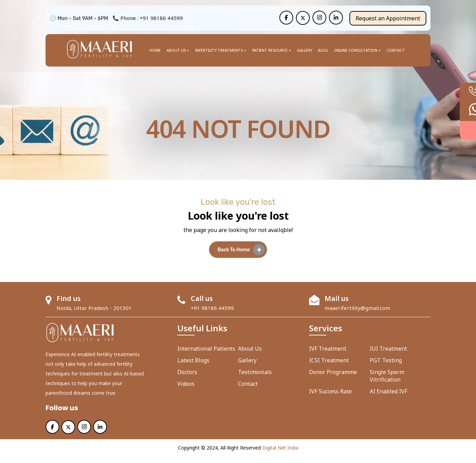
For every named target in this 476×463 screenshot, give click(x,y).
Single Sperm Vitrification (387, 383)
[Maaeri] (286, 18)
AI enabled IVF (389, 398)
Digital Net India (280, 455)
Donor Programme (333, 379)
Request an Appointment (388, 18)
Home (155, 50)
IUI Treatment (388, 355)
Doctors (187, 379)
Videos (186, 391)
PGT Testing (386, 367)
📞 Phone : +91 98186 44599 (148, 18)
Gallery (305, 50)
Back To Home (241, 256)
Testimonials (255, 379)
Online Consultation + (357, 50)
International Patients (206, 355)
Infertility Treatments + (221, 50)
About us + (178, 50)
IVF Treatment (328, 355)
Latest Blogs (193, 367)
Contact (396, 50)
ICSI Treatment (329, 367)
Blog (323, 50)
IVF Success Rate (330, 398)
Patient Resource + (272, 50)
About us (250, 355)
